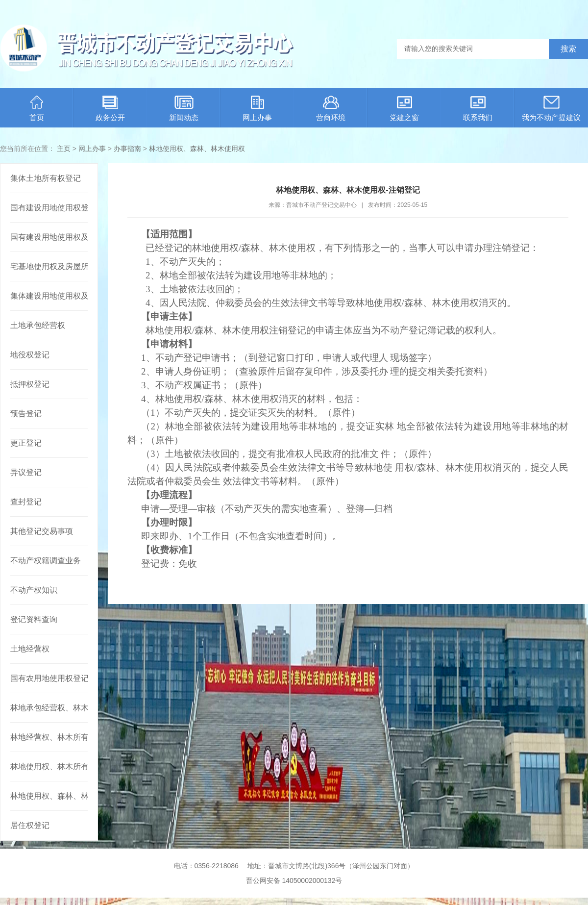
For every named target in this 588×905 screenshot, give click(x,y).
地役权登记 (30, 355)
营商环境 (331, 109)
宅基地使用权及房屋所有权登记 (49, 266)
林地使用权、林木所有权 (49, 767)
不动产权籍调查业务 (46, 561)
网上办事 (257, 109)
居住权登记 (30, 825)
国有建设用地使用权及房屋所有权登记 (49, 237)
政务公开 (110, 109)
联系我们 (478, 109)
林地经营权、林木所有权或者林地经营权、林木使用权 (49, 737)
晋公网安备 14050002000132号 (294, 880)
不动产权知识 (34, 590)
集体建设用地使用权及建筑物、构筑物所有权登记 (49, 296)
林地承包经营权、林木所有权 (49, 708)
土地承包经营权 (38, 325)
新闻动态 (184, 109)
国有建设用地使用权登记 (49, 208)
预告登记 (26, 414)
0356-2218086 (217, 866)
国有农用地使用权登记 (49, 678)
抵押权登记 (30, 384)
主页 (64, 149)
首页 (37, 109)
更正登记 (26, 443)
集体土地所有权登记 (46, 178)
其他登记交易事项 (42, 531)
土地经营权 (30, 649)
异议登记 (26, 472)
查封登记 (26, 502)
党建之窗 (404, 109)
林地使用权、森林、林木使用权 (197, 149)
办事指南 (127, 149)
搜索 (568, 49)
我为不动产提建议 (551, 109)
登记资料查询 (34, 619)
